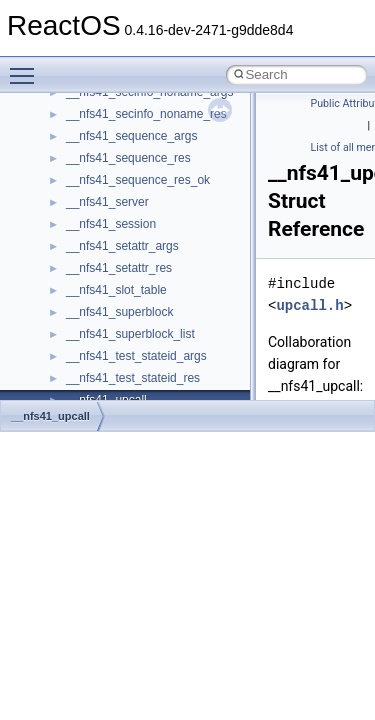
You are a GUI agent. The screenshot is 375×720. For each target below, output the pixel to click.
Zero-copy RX (71, 226)
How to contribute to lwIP (100, 116)
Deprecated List (76, 358)
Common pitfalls (77, 160)
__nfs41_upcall (50, 416)
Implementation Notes (92, 314)
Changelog (63, 94)
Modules (56, 380)
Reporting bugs (74, 204)
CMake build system (88, 138)
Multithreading (71, 270)
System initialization (86, 248)
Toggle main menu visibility (27, 67)
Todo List (58, 336)
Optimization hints (81, 292)
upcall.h (309, 305)
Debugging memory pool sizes (114, 182)
